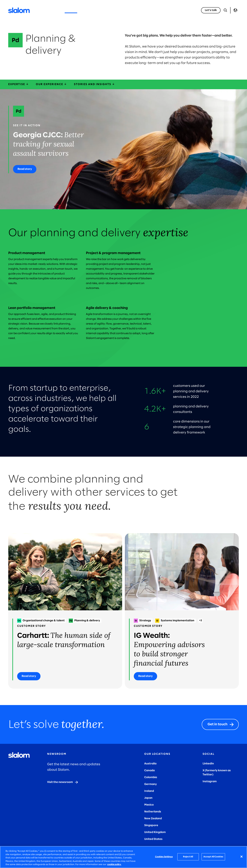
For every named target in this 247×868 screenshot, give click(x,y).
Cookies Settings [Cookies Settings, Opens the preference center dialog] (164, 857)
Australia (150, 764)
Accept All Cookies (213, 857)
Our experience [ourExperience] (51, 84)
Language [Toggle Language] (235, 10)
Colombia (151, 777)
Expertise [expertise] (19, 84)
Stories (126, 10)
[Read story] (25, 169)
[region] (123, 857)
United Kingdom (155, 832)
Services (71, 10)
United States (153, 839)
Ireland (149, 791)
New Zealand (153, 819)
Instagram (210, 781)
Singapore (151, 825)
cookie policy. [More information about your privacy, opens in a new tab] (114, 864)
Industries (90, 10)
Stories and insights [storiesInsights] (95, 84)
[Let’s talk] (211, 10)
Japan (148, 798)
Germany (151, 784)
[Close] (242, 857)
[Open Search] (225, 10)
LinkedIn (208, 764)
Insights (109, 10)
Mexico (149, 805)
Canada (149, 770)
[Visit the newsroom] (63, 782)
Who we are (145, 10)
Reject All (188, 857)
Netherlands (153, 812)
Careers (165, 10)
